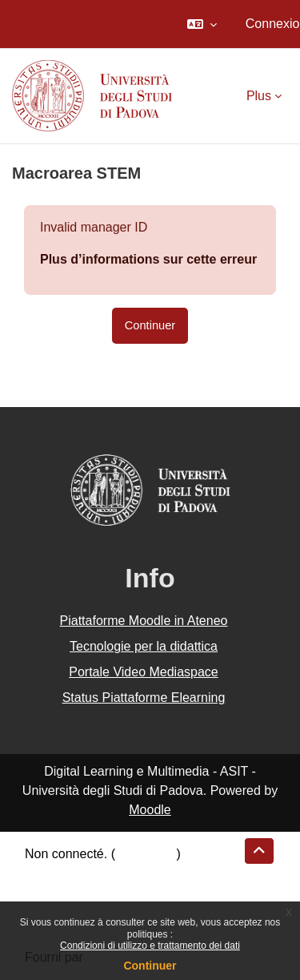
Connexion (146, 854)
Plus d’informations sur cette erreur (148, 259)
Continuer (150, 966)
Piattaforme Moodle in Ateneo (144, 621)
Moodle (150, 810)
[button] (202, 24)
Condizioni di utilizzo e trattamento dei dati (150, 946)
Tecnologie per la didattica (144, 646)
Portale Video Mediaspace (144, 672)
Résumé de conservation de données (131, 873)
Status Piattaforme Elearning (144, 698)
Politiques (52, 892)
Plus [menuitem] (259, 96)
